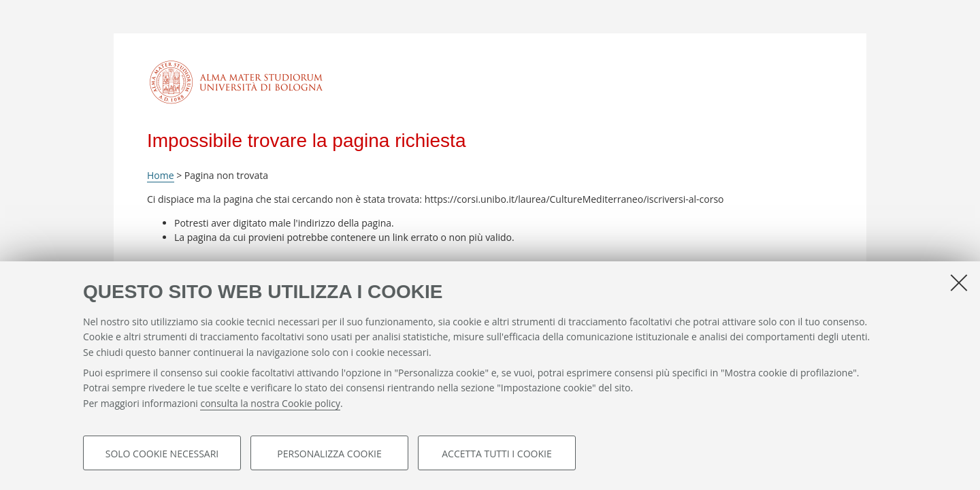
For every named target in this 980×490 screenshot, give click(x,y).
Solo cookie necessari (162, 454)
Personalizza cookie (329, 454)
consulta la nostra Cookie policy (270, 404)
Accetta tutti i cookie (496, 454)
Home (161, 175)
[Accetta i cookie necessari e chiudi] (959, 282)
